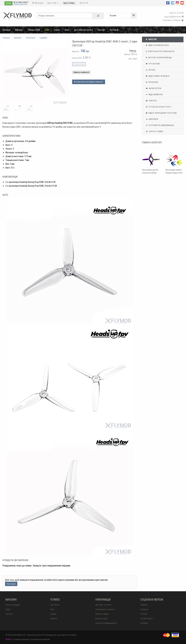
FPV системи (152, 64)
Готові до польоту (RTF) (158, 107)
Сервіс (57, 30)
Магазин (19, 30)
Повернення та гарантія (105, 609)
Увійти (9, 3)
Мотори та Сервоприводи (158, 58)
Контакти (114, 30)
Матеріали (152, 119)
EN (87, 3)
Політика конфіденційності (106, 623)
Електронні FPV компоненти (160, 51)
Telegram (144, 605)
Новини (53, 614)
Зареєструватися (20, 4)
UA (81, 3)
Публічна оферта (102, 614)
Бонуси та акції (101, 619)
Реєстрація (11, 584)
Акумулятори (153, 88)
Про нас (101, 30)
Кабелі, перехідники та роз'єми (161, 113)
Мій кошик (38, 3)
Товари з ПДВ (34, 30)
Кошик (123, 16)
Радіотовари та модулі (157, 76)
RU (84, 3)
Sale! (47, 30)
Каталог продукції (13, 605)
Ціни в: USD (53, 3)
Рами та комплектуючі (157, 45)
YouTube (144, 614)
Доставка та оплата (83, 30)
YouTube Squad (146, 619)
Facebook (144, 623)
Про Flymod (55, 605)
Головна (7, 30)
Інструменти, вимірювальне (160, 125)
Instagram (144, 609)
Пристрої (151, 101)
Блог (67, 30)
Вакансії (54, 619)
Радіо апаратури (154, 95)
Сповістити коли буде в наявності (89, 82)
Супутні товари (154, 132)
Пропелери (152, 82)
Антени (150, 70)
